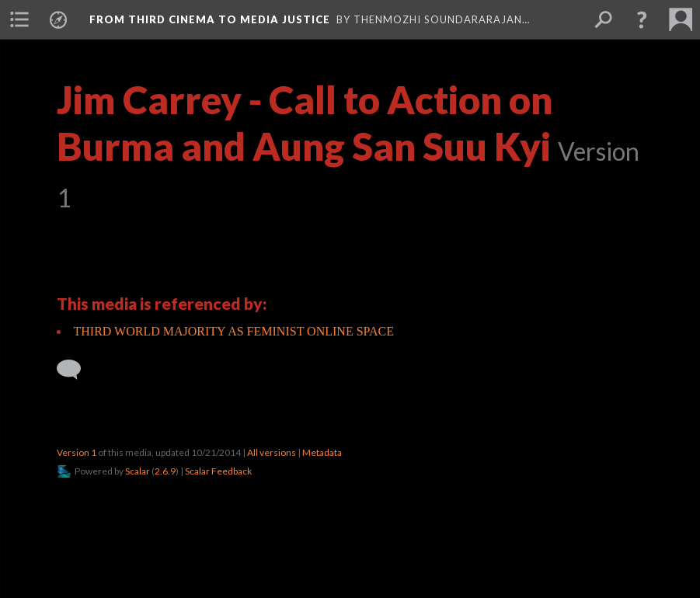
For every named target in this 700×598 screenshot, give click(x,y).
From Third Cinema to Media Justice (210, 19)
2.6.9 (165, 471)
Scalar (138, 471)
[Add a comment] (76, 370)
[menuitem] (19, 19)
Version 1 (77, 452)
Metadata (322, 452)
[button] (642, 19)
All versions (272, 452)
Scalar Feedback (218, 471)
